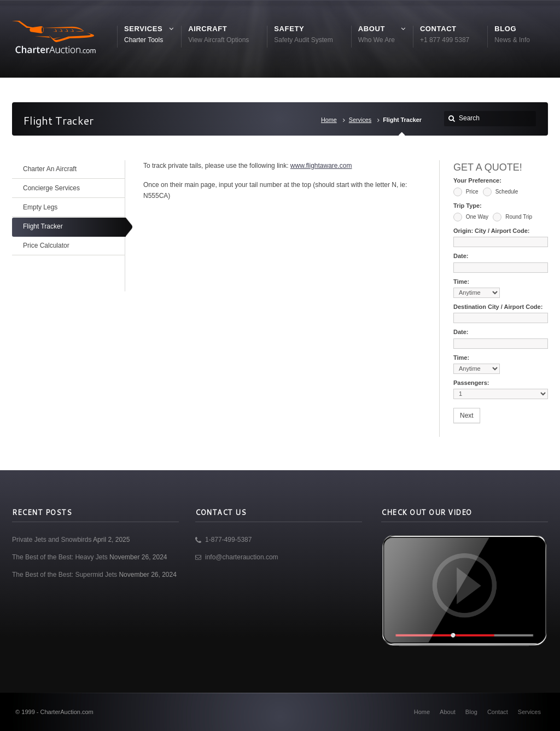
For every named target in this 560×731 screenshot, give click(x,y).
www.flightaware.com (321, 166)
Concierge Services (51, 188)
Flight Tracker (43, 226)
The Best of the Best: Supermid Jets (65, 575)
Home (329, 120)
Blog (471, 712)
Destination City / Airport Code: (498, 307)
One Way (471, 217)
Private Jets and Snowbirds (52, 540)
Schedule (500, 192)
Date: (461, 256)
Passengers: (471, 383)
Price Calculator (46, 245)
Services (360, 120)
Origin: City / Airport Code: (492, 231)
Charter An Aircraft (50, 169)
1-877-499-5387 (228, 540)
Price (466, 192)
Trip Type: (468, 206)
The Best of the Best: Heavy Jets (60, 557)
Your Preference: (477, 180)
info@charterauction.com (242, 557)
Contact (498, 712)
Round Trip (512, 217)
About (448, 712)
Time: (461, 282)
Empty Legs (40, 207)
